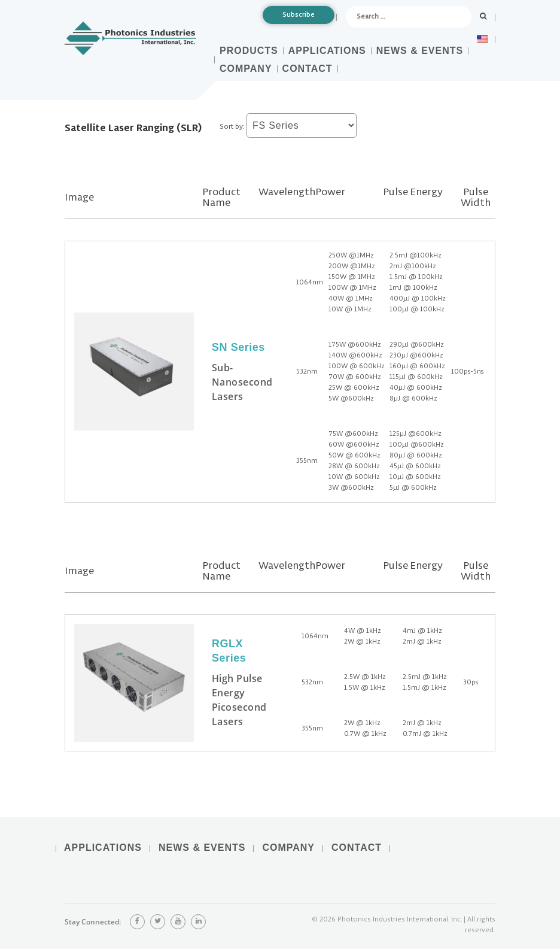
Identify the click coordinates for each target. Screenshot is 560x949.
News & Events (420, 51)
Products (249, 51)
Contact (308, 69)
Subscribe (299, 15)
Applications (327, 51)
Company (246, 69)
